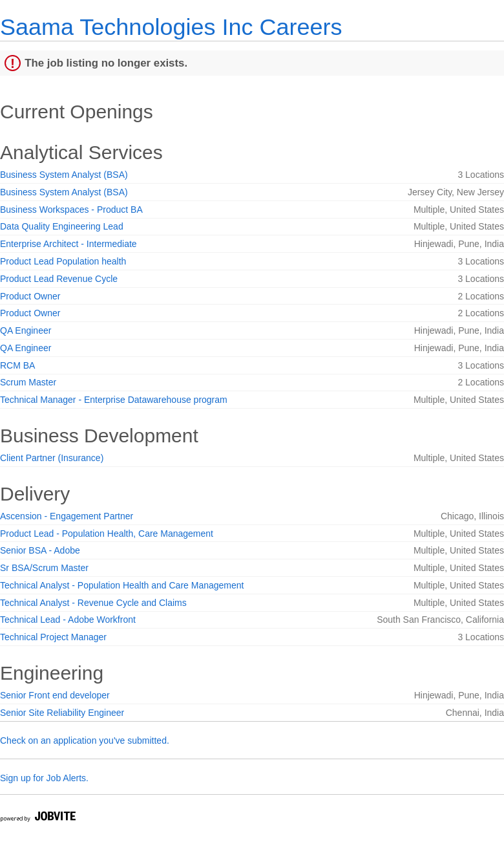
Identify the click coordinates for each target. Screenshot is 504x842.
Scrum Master (28, 382)
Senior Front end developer (55, 695)
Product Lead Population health (63, 261)
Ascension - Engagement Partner (67, 516)
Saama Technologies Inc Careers (171, 27)
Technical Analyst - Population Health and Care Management (122, 585)
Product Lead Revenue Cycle (59, 279)
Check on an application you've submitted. (85, 740)
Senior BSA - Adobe (40, 550)
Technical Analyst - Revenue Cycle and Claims (93, 603)
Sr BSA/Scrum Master (44, 568)
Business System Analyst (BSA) (64, 175)
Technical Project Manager (53, 637)
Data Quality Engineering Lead (62, 226)
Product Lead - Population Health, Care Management (107, 534)
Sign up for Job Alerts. (44, 778)
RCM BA (17, 365)
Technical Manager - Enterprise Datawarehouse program (114, 400)
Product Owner (30, 296)
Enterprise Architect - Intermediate (68, 244)
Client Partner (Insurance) (52, 458)
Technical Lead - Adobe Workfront (68, 620)
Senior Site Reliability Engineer (62, 713)
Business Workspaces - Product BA (71, 210)
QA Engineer (26, 330)
